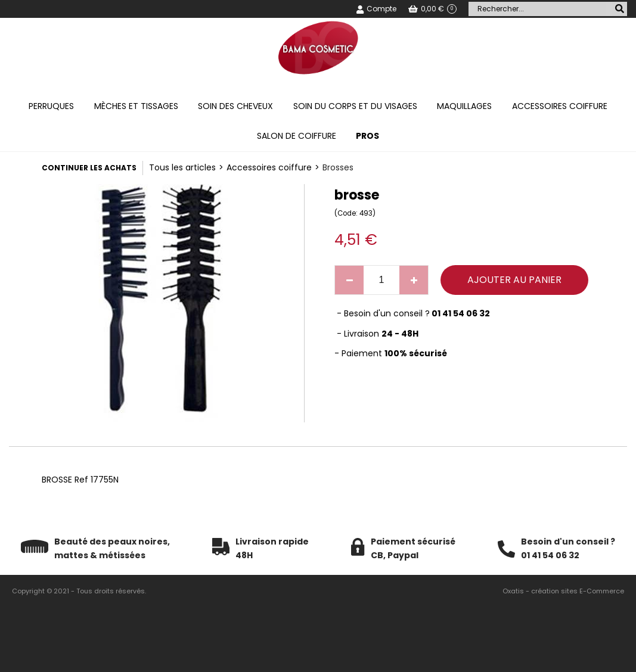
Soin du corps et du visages (355, 106)
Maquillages (464, 106)
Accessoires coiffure (560, 106)
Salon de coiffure (297, 136)
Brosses (338, 167)
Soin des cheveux (235, 106)
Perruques (51, 106)
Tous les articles (182, 167)
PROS (367, 136)
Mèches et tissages (136, 106)
